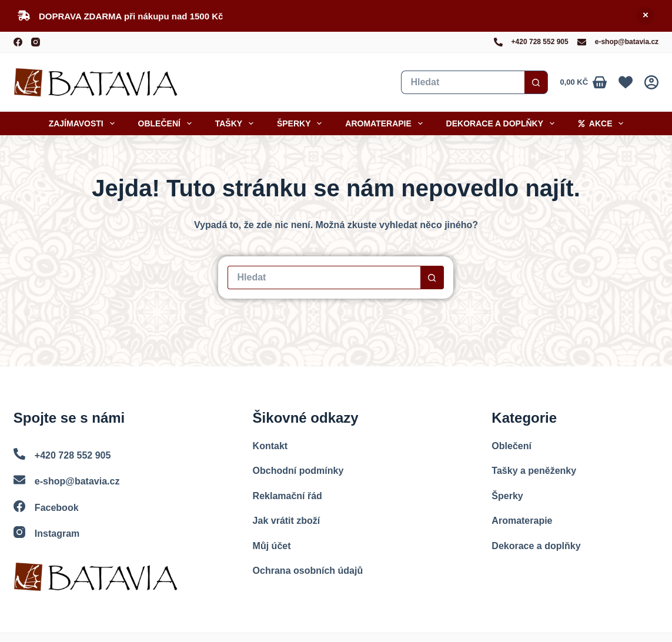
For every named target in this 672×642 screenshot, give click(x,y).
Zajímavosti (84, 123)
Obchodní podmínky (298, 471)
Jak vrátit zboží (287, 521)
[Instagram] (36, 42)
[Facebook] (18, 42)
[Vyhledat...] (463, 82)
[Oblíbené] (626, 82)
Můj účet (272, 546)
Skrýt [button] (646, 16)
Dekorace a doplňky (503, 123)
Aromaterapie (386, 123)
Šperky (302, 123)
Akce (603, 123)
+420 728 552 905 (540, 42)
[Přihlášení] (651, 82)
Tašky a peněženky (534, 471)
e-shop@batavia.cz (627, 42)
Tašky (237, 123)
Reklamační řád (287, 496)
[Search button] (536, 82)
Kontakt (270, 446)
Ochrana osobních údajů (308, 571)
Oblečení (167, 123)
